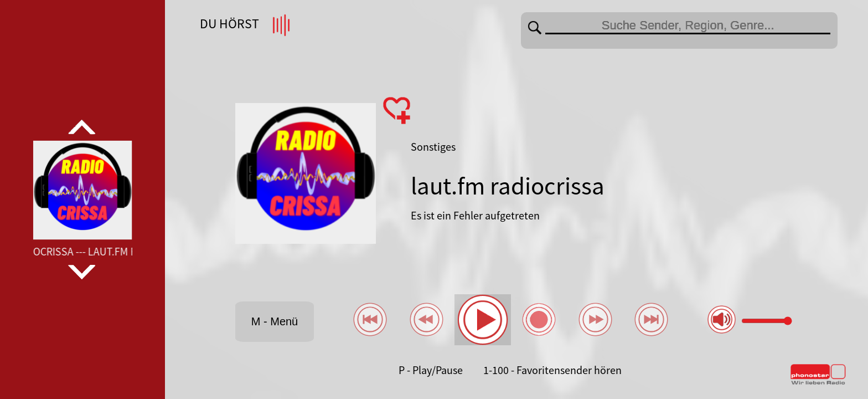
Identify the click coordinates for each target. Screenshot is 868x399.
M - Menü (275, 321)
